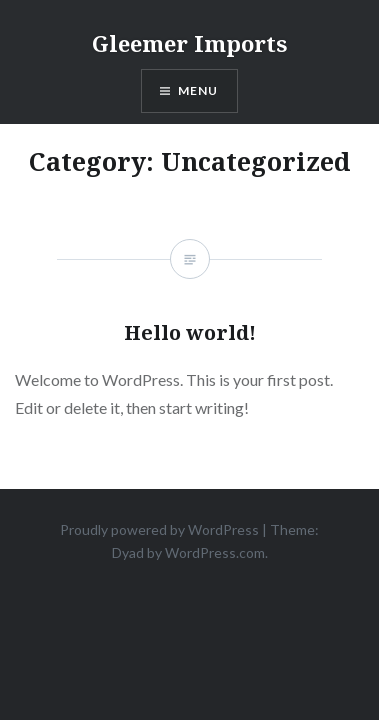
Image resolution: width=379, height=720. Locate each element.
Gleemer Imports (189, 43)
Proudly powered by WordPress (159, 529)
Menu (198, 90)
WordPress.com (215, 552)
